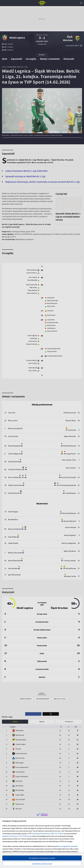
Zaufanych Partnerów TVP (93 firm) (16, 836)
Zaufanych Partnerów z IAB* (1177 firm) (48, 833)
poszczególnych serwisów (68, 846)
